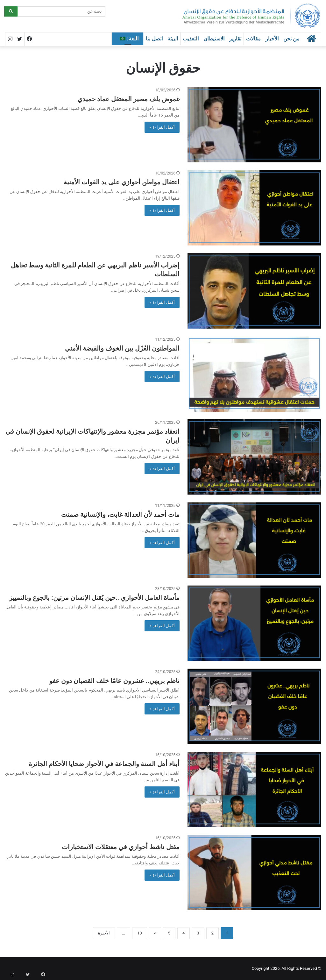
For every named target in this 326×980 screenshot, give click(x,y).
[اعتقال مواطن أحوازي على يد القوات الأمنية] (254, 208)
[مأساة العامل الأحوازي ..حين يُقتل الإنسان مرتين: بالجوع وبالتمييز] (254, 623)
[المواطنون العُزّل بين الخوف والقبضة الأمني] (254, 374)
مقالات (253, 39)
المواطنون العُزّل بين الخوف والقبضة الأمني (122, 348)
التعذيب (191, 39)
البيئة (173, 39)
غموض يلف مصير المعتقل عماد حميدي (128, 99)
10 (140, 933)
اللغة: (129, 39)
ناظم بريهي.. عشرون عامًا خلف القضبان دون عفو (114, 681)
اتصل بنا (154, 39)
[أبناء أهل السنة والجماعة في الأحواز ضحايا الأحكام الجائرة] (254, 789)
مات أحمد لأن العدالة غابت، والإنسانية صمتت (120, 515)
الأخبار (272, 39)
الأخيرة (104, 933)
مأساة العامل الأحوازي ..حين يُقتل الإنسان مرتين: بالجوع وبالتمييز (94, 598)
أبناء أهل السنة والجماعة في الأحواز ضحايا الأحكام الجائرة (104, 764)
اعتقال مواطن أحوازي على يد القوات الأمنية (122, 182)
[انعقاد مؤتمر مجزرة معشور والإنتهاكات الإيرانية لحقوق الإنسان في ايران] (254, 457)
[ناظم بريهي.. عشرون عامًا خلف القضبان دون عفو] (254, 706)
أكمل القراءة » (162, 127)
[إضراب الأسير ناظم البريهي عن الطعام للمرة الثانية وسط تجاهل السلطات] (254, 291)
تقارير (235, 39)
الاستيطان (214, 39)
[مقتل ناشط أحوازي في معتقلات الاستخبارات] (254, 873)
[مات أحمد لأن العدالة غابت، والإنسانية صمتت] (254, 540)
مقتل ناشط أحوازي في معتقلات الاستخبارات (121, 847)
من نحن (291, 39)
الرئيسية (165, 50)
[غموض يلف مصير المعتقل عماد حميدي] (254, 125)
